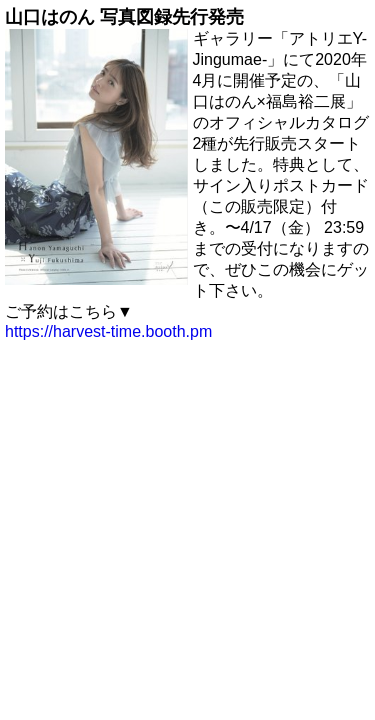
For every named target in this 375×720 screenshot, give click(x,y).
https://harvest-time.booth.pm (108, 331)
